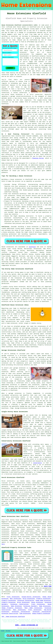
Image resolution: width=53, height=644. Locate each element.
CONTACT (41, 9)
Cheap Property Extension (12, 608)
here (3, 544)
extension (5, 102)
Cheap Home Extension (43, 601)
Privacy (50, 631)
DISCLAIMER (48, 9)
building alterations (43, 557)
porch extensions (31, 560)
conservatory (38, 463)
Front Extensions (13, 597)
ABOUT (36, 9)
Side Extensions (25, 614)
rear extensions (39, 566)
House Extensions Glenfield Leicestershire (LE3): (20, 25)
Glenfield (32, 247)
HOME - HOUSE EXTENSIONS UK (26, 625)
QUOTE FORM (48, 586)
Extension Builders (30, 606)
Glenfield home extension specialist (38, 551)
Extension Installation (26, 601)
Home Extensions (45, 606)
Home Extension (16, 606)
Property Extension (8, 602)
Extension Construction (19, 604)
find (7, 520)
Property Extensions (44, 599)
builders (26, 116)
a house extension (8, 232)
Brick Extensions (29, 599)
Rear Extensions (16, 599)
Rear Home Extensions (33, 608)
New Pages (8, 631)
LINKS (31, 9)
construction (30, 583)
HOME (27, 9)
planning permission (9, 127)
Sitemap (3, 631)
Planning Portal (38, 158)
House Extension (37, 602)
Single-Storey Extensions (31, 597)
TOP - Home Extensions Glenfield (13, 617)
